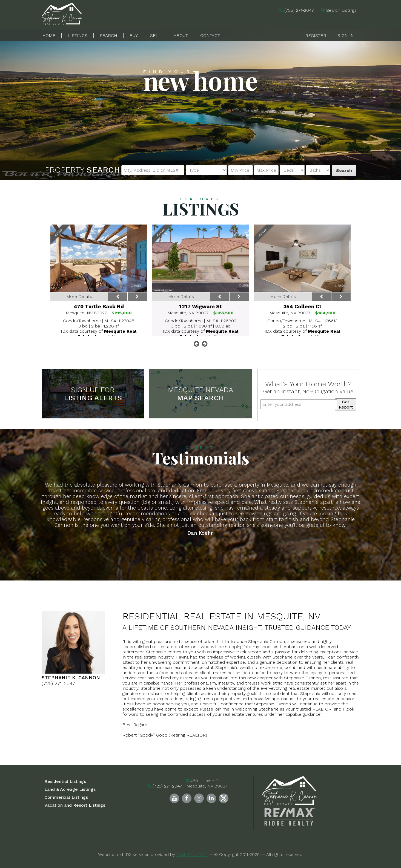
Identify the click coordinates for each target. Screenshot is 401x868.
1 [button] (186, 560)
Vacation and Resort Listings (75, 805)
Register (316, 35)
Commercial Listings (66, 797)
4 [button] (208, 560)
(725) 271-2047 (299, 10)
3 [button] (200, 560)
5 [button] (215, 560)
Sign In (346, 35)
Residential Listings (65, 781)
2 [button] (193, 560)
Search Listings (341, 10)
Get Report (346, 404)
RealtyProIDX (192, 854)
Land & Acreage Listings (70, 789)
